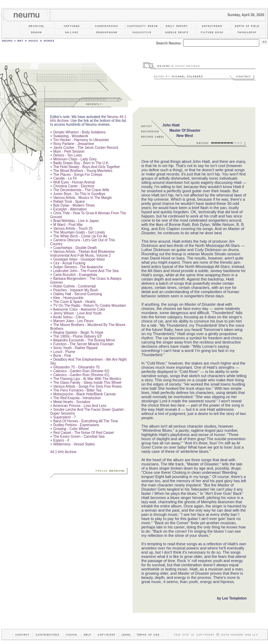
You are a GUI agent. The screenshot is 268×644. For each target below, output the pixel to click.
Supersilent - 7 (65, 417)
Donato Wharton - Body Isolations (80, 132)
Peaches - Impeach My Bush (76, 290)
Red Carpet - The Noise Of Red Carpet (84, 433)
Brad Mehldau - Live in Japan (76, 221)
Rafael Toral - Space (69, 202)
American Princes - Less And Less (80, 406)
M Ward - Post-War (68, 225)
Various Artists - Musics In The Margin (83, 198)
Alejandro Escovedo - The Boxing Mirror (84, 340)
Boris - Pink (62, 356)
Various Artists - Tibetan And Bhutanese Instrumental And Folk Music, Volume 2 (82, 254)
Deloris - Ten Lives (68, 155)
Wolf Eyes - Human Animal (74, 182)
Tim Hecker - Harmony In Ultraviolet (81, 140)
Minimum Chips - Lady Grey (75, 159)
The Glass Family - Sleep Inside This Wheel (87, 383)
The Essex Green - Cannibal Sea (79, 437)
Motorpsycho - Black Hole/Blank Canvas (85, 394)
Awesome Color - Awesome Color (79, 309)
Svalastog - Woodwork (71, 136)
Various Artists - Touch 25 (73, 228)
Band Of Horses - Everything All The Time (86, 421)
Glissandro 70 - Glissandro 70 (76, 367)
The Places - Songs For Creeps (78, 175)
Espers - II (61, 440)
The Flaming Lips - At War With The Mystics (87, 379)
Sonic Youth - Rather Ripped (75, 348)
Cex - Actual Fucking (69, 263)
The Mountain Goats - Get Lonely (79, 232)
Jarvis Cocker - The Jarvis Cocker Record (86, 148)
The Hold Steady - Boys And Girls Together (86, 167)
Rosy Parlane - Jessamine (74, 144)
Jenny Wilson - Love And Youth (78, 313)
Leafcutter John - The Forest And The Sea (86, 271)
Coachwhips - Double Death (75, 248)
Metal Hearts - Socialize (72, 402)
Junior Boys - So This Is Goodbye (79, 194)
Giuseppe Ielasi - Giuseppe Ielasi (79, 259)
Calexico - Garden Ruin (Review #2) (81, 371)
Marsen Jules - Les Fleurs (73, 321)
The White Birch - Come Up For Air (80, 236)
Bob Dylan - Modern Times (74, 205)
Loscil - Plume (64, 352)
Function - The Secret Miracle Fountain (84, 344)
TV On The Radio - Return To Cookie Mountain (89, 306)
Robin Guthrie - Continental (75, 286)
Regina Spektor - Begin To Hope (78, 333)
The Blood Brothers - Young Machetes (83, 171)
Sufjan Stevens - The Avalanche (78, 267)
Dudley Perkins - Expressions (76, 425)
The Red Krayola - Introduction (77, 398)
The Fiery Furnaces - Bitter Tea (77, 390)
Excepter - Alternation (70, 209)
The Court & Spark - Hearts (74, 302)
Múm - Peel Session (69, 151)
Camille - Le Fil (65, 178)
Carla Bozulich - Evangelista (75, 275)
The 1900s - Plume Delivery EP (78, 336)
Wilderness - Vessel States (74, 444)
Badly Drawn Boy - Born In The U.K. (81, 163)
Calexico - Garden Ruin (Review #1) (81, 375)
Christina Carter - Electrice (74, 186)
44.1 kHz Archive (63, 452)
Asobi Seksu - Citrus (69, 317)
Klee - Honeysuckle (68, 298)
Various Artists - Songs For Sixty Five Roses (88, 386)
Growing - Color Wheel (71, 429)
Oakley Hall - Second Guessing (78, 294)
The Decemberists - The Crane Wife (81, 190)
